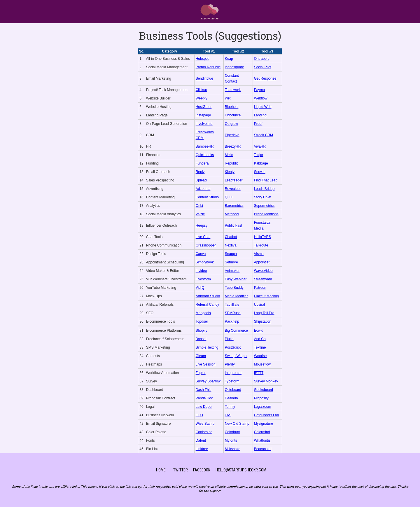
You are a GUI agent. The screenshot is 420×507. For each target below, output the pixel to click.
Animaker (232, 271)
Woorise (260, 356)
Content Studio (207, 197)
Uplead (201, 180)
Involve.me (204, 124)
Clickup (201, 90)
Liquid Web (263, 107)
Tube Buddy (234, 288)
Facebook (202, 470)
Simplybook (205, 262)
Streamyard (263, 279)
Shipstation (263, 321)
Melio (229, 155)
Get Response (265, 78)
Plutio (229, 339)
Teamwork (233, 90)
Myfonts (231, 440)
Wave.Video (263, 271)
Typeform (232, 381)
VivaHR (260, 146)
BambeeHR (205, 146)
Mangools (203, 313)
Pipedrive (232, 135)
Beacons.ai (263, 449)
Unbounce (233, 115)
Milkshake (233, 449)
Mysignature (264, 424)
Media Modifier (236, 296)
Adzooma (203, 189)
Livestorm (203, 279)
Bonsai (201, 339)
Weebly (202, 98)
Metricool (232, 214)
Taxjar (259, 155)
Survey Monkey (266, 381)
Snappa (231, 254)
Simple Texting (207, 347)
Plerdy (230, 364)
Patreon (260, 288)
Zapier (201, 373)
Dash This (204, 390)
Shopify (202, 331)
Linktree (202, 449)
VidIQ (200, 288)
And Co (260, 339)
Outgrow (231, 124)
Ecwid (259, 331)
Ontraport (261, 59)
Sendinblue (204, 78)
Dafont (201, 440)
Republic (232, 163)
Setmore (231, 262)
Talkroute (261, 245)
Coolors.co (204, 432)
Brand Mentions (266, 214)
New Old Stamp (237, 424)
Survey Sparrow (208, 381)
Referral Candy (208, 305)
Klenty (230, 172)
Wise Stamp (205, 424)
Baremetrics (234, 206)
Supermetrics (264, 206)
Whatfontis (262, 440)
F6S (228, 415)
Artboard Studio (208, 296)
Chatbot (231, 237)
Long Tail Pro (264, 313)
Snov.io (260, 172)
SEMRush (233, 313)
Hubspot (202, 59)
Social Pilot (263, 67)
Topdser (202, 321)
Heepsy (202, 225)
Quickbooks (205, 155)
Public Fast (233, 225)
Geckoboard (264, 390)
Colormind (262, 432)
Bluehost (232, 107)
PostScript (233, 347)
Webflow (261, 98)
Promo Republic (208, 67)
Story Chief (263, 197)
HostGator (204, 107)
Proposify (261, 398)
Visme (259, 254)
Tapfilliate (232, 305)
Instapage (203, 115)
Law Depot (204, 407)
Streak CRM (264, 135)
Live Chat (203, 237)
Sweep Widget (236, 356)
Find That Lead (266, 180)
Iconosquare (235, 67)
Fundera (202, 163)
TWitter (181, 470)
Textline (260, 347)
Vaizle (200, 214)
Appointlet (262, 262)
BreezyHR (233, 146)
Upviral (259, 305)
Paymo (259, 90)
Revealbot (233, 189)
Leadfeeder (234, 180)
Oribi (199, 206)
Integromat (233, 373)
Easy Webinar (236, 279)
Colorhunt (232, 432)
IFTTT (259, 373)
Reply (200, 172)
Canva (201, 254)
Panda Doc (204, 398)
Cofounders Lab (266, 415)
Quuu (229, 197)
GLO (199, 415)
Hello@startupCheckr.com (241, 470)
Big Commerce (236, 331)
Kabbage (261, 163)
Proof (258, 124)
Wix (228, 98)
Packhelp (232, 321)
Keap (229, 59)
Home (161, 470)
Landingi (261, 115)
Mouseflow (262, 364)
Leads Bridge (264, 189)
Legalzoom (263, 407)
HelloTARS (262, 237)
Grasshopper (206, 245)
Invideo (201, 271)
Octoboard (233, 390)
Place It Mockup (266, 296)
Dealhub (231, 398)
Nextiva (231, 245)
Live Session (206, 364)
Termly (230, 407)
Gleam (201, 356)
